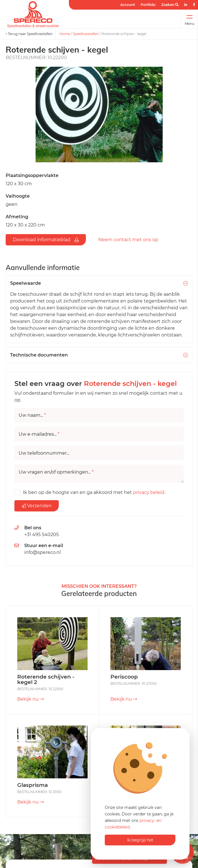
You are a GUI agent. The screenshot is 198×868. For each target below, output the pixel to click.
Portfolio (148, 5)
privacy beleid (149, 492)
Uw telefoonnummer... (44, 453)
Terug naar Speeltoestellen (29, 34)
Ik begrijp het (140, 840)
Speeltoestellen (86, 34)
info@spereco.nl (43, 552)
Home (65, 34)
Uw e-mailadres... (39, 434)
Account (128, 5)
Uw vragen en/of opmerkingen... (56, 472)
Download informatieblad (46, 240)
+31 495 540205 (42, 535)
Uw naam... (32, 415)
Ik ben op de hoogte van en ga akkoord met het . (94, 492)
